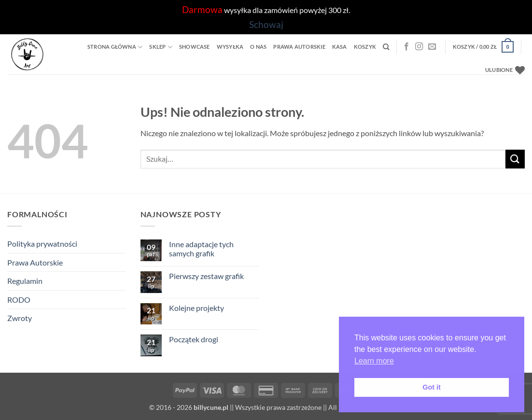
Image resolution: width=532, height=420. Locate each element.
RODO (19, 300)
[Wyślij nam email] (432, 47)
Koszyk (365, 47)
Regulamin (25, 281)
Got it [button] (432, 387)
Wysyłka (230, 47)
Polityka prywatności (42, 244)
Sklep (161, 47)
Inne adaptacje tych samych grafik (201, 249)
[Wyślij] (515, 159)
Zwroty (20, 318)
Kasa (340, 47)
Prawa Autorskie (299, 47)
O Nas (258, 47)
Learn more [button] (374, 361)
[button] (483, 47)
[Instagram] (419, 47)
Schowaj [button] (266, 24)
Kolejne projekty (196, 308)
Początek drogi (194, 339)
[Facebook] (406, 47)
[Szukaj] (386, 47)
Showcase (195, 47)
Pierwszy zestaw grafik (206, 276)
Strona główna (115, 47)
